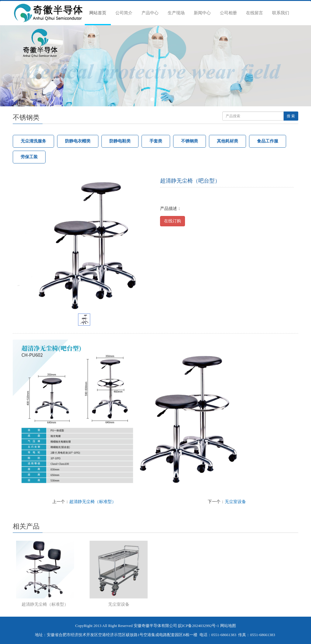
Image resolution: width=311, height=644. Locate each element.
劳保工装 (29, 157)
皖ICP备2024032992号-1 (198, 626)
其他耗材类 (227, 141)
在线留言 (255, 13)
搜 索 (291, 116)
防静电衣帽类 (78, 141)
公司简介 (124, 13)
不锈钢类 (190, 141)
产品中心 (150, 13)
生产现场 (176, 13)
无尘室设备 (235, 502)
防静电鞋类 (120, 141)
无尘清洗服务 (33, 141)
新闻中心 (202, 13)
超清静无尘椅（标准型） (93, 502)
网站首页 (98, 13)
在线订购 (173, 221)
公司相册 (228, 13)
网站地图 (228, 626)
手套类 (156, 141)
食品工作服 (268, 141)
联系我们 (281, 13)
